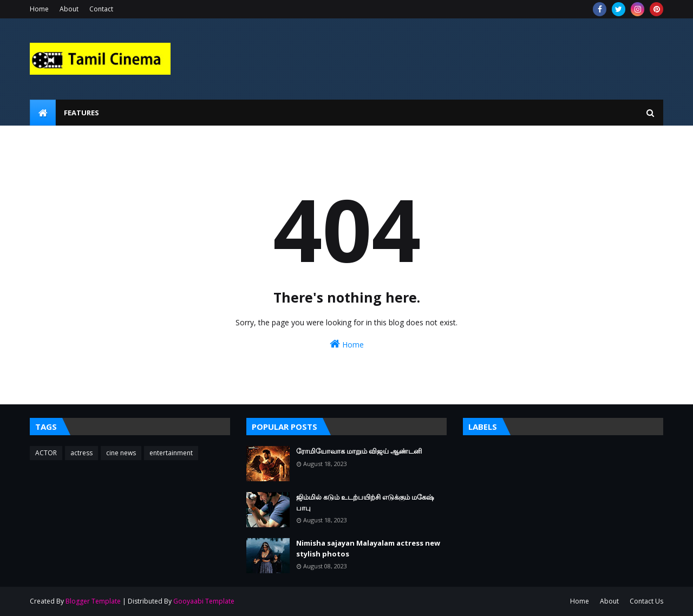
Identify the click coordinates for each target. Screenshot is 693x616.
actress (81, 453)
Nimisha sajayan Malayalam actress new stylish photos (368, 548)
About (69, 9)
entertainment (171, 453)
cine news (121, 453)
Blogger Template (93, 601)
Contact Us (646, 601)
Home (39, 9)
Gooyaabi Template (204, 601)
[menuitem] (43, 113)
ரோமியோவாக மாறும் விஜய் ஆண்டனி (359, 451)
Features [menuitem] (81, 113)
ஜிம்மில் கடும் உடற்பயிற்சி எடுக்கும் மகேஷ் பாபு (365, 502)
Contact (101, 9)
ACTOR (46, 453)
